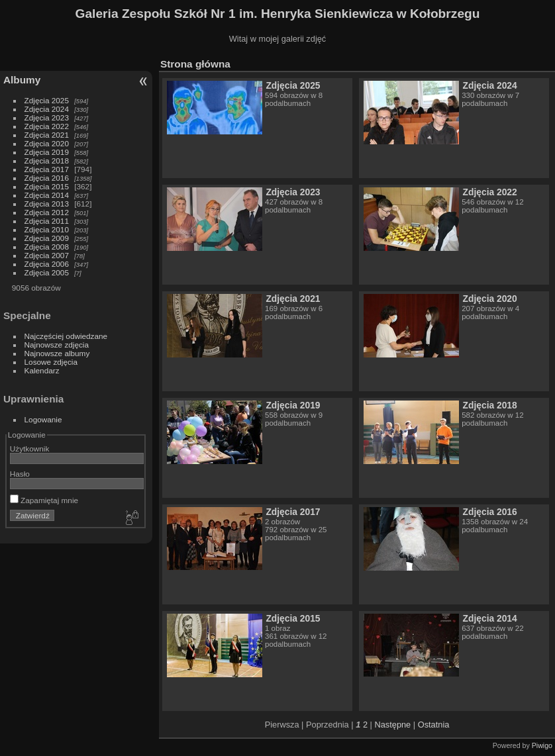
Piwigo (542, 745)
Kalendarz (42, 370)
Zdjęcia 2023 (47, 118)
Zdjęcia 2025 (47, 100)
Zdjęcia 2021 (47, 135)
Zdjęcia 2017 (47, 169)
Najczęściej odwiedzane (66, 336)
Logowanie (43, 419)
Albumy (22, 80)
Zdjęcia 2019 (47, 152)
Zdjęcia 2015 (47, 186)
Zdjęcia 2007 (47, 255)
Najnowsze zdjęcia (57, 345)
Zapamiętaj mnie (44, 500)
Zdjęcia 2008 (47, 247)
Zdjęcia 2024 (47, 109)
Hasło (20, 474)
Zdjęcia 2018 (47, 161)
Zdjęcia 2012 (47, 212)
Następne (392, 725)
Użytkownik (30, 449)
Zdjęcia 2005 (47, 272)
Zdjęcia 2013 (47, 204)
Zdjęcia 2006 (47, 264)
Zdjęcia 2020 (47, 143)
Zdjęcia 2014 (47, 195)
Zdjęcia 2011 (47, 221)
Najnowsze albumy (57, 353)
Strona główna (195, 64)
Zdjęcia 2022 (47, 126)
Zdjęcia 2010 (47, 229)
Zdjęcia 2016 (47, 178)
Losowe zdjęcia (51, 362)
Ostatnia (434, 725)
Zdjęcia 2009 (47, 238)
